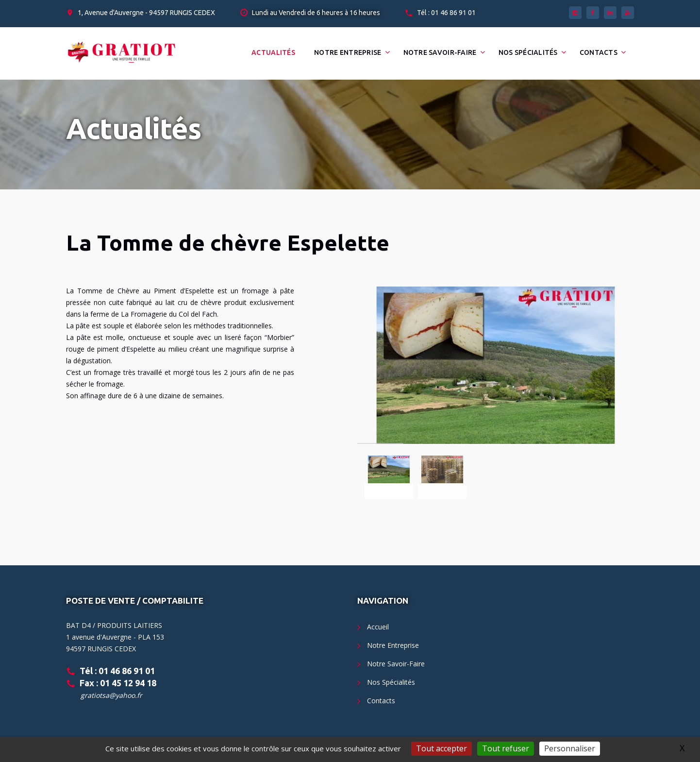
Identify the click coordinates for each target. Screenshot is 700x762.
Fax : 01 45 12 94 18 (118, 683)
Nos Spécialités (528, 52)
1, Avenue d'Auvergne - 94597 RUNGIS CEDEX (146, 13)
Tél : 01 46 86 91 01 (446, 13)
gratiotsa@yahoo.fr (111, 695)
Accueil (378, 627)
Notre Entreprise (348, 52)
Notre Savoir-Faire (440, 52)
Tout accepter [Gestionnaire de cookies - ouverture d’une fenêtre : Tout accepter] (442, 748)
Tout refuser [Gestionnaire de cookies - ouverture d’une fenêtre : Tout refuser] (506, 748)
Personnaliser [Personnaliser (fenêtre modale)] (570, 748)
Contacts (599, 52)
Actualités (273, 52)
